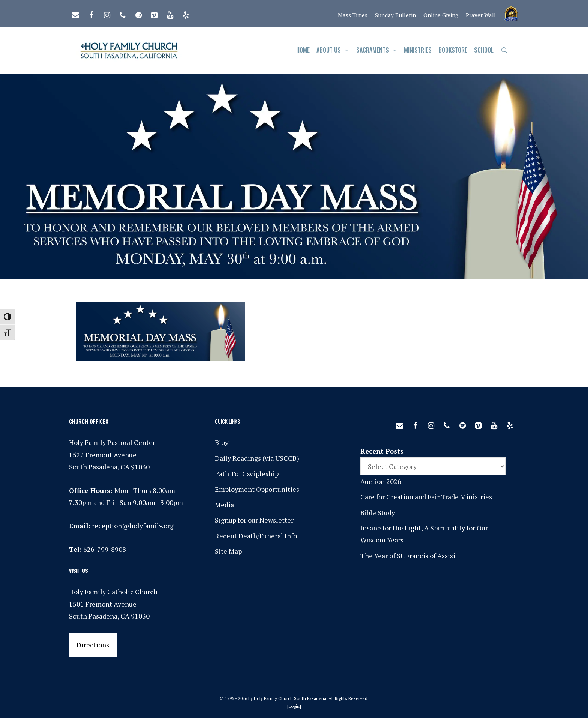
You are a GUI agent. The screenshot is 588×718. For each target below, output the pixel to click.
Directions (93, 645)
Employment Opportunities (257, 489)
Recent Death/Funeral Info (256, 536)
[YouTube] (170, 14)
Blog (222, 442)
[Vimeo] (154, 14)
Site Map (228, 551)
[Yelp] (186, 14)
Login (294, 706)
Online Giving (441, 15)
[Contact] (75, 14)
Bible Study (378, 512)
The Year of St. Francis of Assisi (408, 556)
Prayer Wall (481, 15)
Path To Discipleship (247, 473)
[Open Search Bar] (504, 50)
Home (303, 50)
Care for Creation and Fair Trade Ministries (426, 497)
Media (224, 505)
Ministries (418, 50)
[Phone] (123, 14)
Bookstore (453, 50)
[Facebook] (91, 14)
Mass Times (353, 15)
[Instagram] (107, 14)
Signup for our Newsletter (254, 520)
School (484, 50)
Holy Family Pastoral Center (112, 442)
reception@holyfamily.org (133, 526)
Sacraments (379, 50)
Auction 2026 (381, 481)
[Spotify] (138, 14)
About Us (335, 50)
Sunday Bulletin (395, 15)
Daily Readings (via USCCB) (257, 458)
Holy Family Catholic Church (113, 592)
